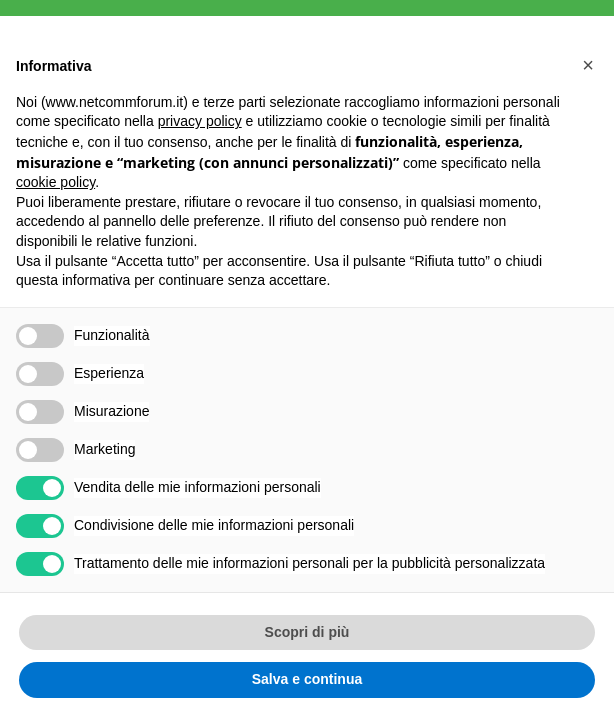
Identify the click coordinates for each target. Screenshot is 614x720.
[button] (588, 65)
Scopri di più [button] (307, 632)
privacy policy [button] (200, 121)
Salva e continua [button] (307, 679)
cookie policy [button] (55, 182)
